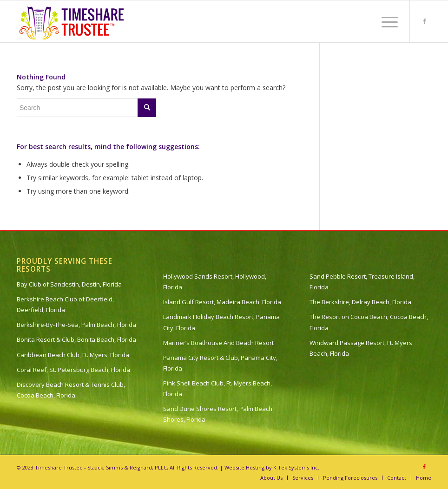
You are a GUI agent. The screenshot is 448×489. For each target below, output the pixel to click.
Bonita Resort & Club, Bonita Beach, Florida (76, 339)
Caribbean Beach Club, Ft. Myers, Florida (73, 355)
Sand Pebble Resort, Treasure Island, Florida (362, 282)
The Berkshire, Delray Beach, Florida (360, 302)
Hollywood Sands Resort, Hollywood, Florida (215, 282)
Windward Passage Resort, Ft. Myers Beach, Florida (361, 348)
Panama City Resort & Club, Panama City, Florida (220, 363)
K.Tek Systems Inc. (296, 467)
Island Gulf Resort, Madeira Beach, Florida (222, 302)
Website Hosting (244, 467)
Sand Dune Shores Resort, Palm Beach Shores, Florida (218, 414)
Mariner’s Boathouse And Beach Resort (218, 343)
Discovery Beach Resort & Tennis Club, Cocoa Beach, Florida (71, 390)
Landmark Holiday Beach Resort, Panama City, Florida (221, 322)
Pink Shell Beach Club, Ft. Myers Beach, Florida (217, 388)
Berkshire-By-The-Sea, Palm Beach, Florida (76, 325)
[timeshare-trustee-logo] (73, 21)
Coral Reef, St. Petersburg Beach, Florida (73, 370)
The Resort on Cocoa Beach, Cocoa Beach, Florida (369, 322)
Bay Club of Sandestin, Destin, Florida (69, 284)
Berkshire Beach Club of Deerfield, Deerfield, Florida (65, 304)
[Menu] (385, 21)
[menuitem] (385, 21)
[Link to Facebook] (424, 21)
